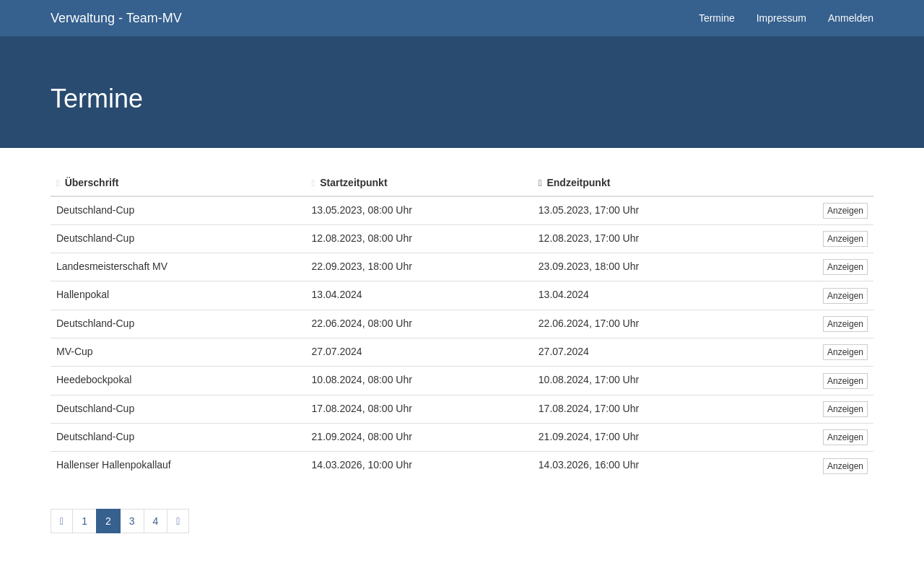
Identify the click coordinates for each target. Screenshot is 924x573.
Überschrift (87, 183)
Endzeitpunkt (575, 183)
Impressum (781, 18)
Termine (717, 18)
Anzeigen (845, 211)
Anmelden (851, 18)
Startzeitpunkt (350, 183)
